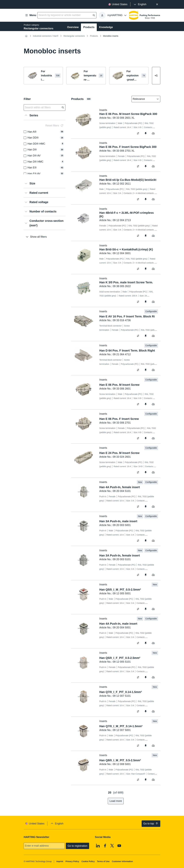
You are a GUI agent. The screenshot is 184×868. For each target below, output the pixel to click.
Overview (73, 27)
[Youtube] (119, 846)
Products (89, 27)
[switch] (139, 133)
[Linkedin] (98, 846)
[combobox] (144, 99)
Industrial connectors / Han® (46, 36)
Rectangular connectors (74, 36)
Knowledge (106, 27)
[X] (112, 846)
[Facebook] (105, 846)
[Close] (157, 4)
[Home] (26, 36)
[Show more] (156, 76)
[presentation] (140, 4)
